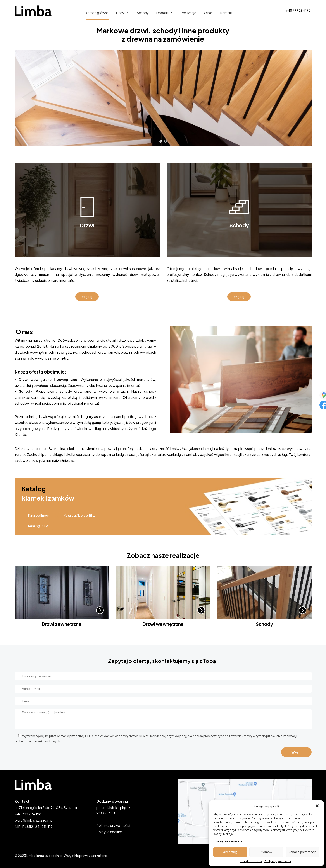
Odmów (266, 852)
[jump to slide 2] (166, 141)
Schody (143, 13)
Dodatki (165, 13)
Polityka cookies (251, 861)
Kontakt (226, 13)
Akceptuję (230, 852)
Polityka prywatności (277, 861)
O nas (208, 13)
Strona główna (97, 13)
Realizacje (189, 13)
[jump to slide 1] (161, 141)
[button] (317, 806)
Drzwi (123, 13)
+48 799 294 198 (298, 10)
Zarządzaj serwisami (229, 841)
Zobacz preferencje (302, 852)
